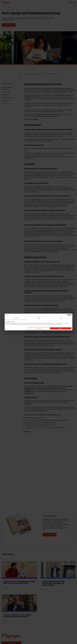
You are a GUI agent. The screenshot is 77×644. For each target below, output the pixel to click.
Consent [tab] (16, 318)
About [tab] (61, 318)
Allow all (61, 328)
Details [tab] (38, 318)
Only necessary (38, 328)
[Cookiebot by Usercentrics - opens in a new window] (65, 315)
